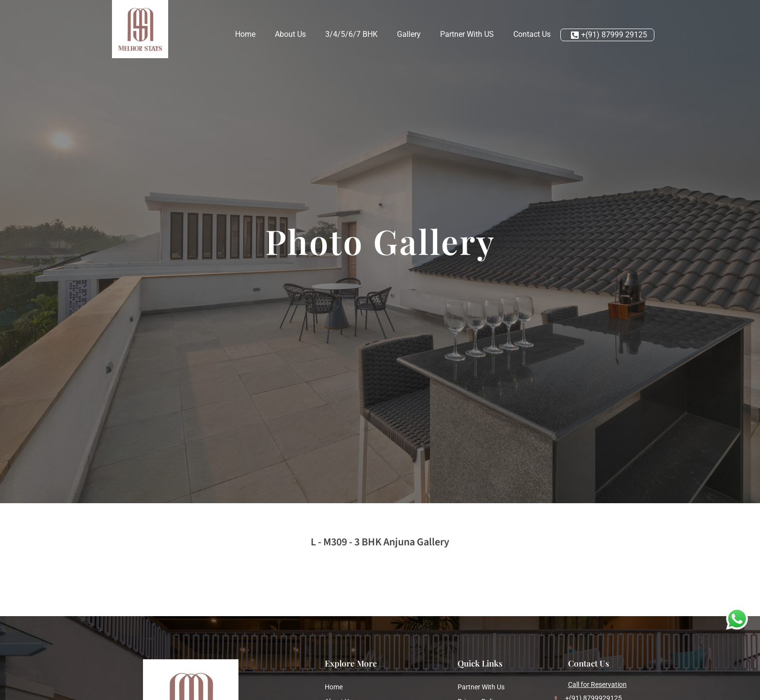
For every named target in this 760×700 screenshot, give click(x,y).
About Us (290, 34)
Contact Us (532, 34)
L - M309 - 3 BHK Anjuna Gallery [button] (380, 542)
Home (245, 34)
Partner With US (467, 34)
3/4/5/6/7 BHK (351, 34)
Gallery (409, 34)
